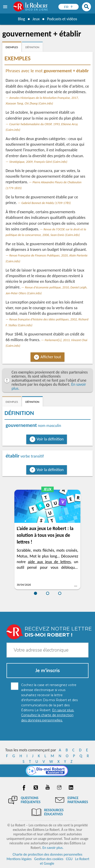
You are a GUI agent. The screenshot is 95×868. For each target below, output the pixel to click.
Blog (21, 19)
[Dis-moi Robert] (47, 771)
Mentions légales (19, 859)
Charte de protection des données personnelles (47, 854)
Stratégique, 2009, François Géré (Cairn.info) (38, 162)
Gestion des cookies (49, 859)
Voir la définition (50, 439)
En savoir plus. (53, 848)
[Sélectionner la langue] (68, 7)
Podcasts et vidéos (62, 19)
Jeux (36, 19)
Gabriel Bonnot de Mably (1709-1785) (46, 203)
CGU (69, 859)
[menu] (6, 7)
